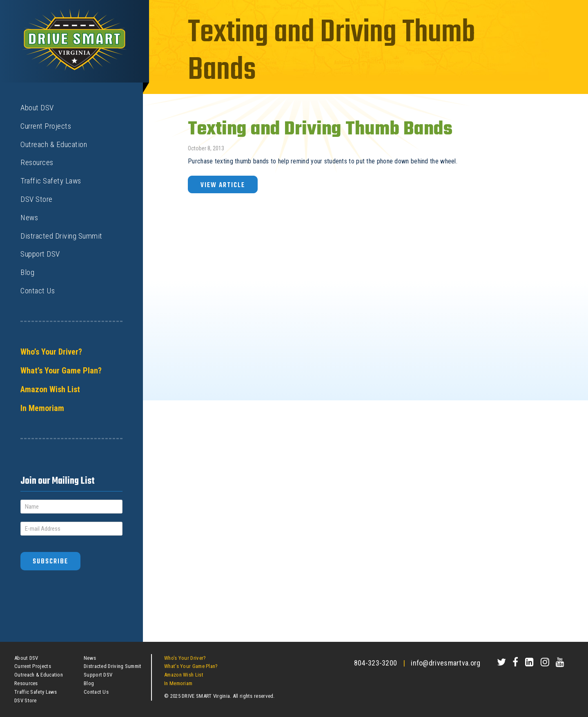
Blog (27, 272)
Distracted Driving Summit (61, 236)
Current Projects (46, 126)
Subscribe (50, 562)
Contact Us (38, 291)
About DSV (37, 108)
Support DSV (40, 254)
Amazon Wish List (50, 389)
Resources (37, 162)
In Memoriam (42, 408)
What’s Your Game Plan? (61, 371)
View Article (223, 185)
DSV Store (37, 199)
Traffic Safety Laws (51, 181)
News (29, 218)
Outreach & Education (54, 144)
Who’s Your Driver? (51, 352)
